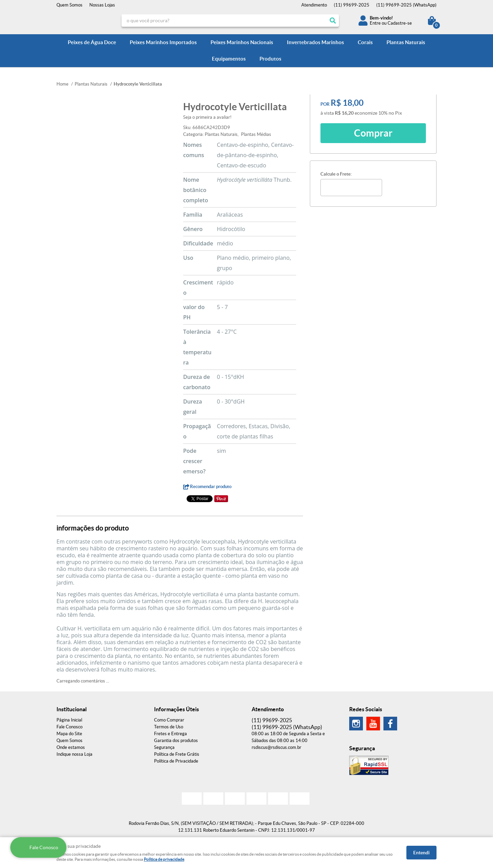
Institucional (72, 709)
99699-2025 (352, 5)
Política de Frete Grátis (177, 754)
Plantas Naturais (406, 42)
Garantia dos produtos (176, 741)
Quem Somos (69, 5)
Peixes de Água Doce (92, 42)
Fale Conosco (69, 727)
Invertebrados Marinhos (315, 42)
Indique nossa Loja (74, 754)
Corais (365, 42)
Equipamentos (229, 59)
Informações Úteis (176, 709)
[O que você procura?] (333, 21)
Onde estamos (71, 747)
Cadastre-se (400, 23)
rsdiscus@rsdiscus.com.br (276, 747)
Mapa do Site (69, 734)
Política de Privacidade (176, 761)
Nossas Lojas (102, 5)
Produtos (270, 59)
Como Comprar (169, 720)
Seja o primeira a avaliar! (207, 117)
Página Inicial (69, 720)
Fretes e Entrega (170, 734)
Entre (375, 23)
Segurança (164, 747)
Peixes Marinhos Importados (163, 42)
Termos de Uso (169, 727)
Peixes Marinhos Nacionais (242, 42)
